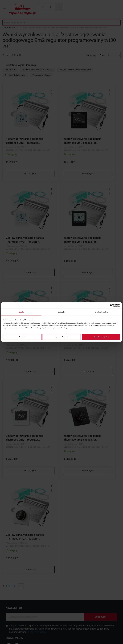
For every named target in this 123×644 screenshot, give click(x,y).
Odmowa (22, 337)
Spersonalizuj (62, 337)
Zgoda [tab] (21, 312)
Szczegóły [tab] (61, 312)
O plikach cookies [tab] (102, 312)
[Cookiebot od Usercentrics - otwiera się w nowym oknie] (106, 305)
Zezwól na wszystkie (101, 337)
